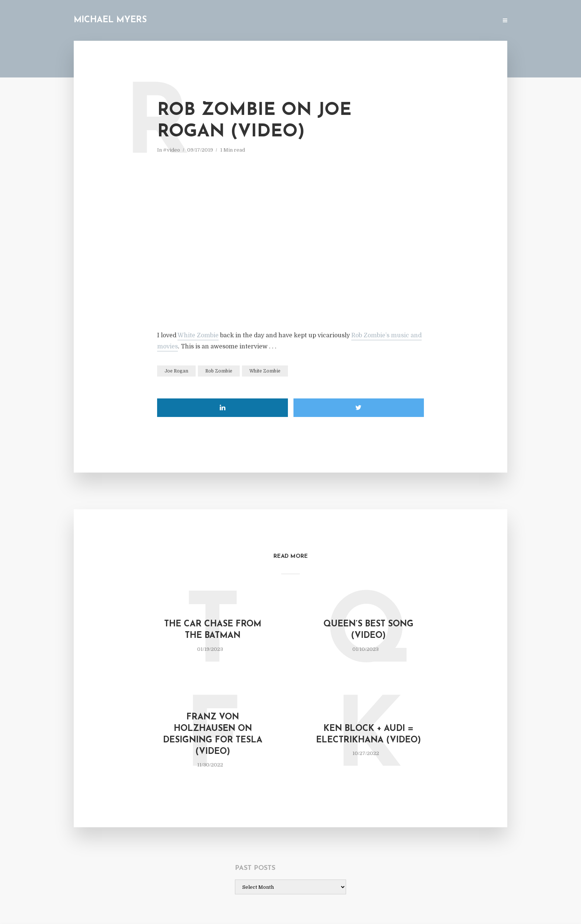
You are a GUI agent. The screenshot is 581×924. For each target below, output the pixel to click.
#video (172, 150)
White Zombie (198, 335)
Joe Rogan (176, 371)
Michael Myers (110, 20)
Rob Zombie (219, 371)
